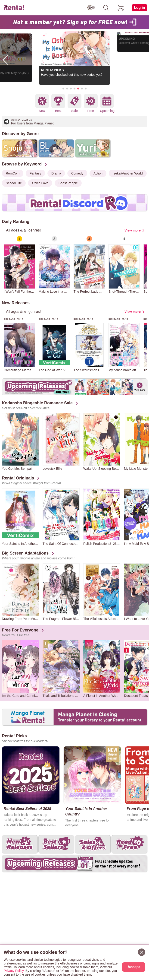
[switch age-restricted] (91, 8)
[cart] (121, 8)
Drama (56, 173)
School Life (14, 183)
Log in (140, 8)
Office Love (40, 183)
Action (98, 173)
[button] (63, 89)
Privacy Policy (14, 971)
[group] (19, 265)
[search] (106, 8)
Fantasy (35, 173)
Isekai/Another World (128, 173)
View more (133, 230)
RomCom (13, 173)
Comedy (77, 173)
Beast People (68, 183)
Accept (134, 967)
